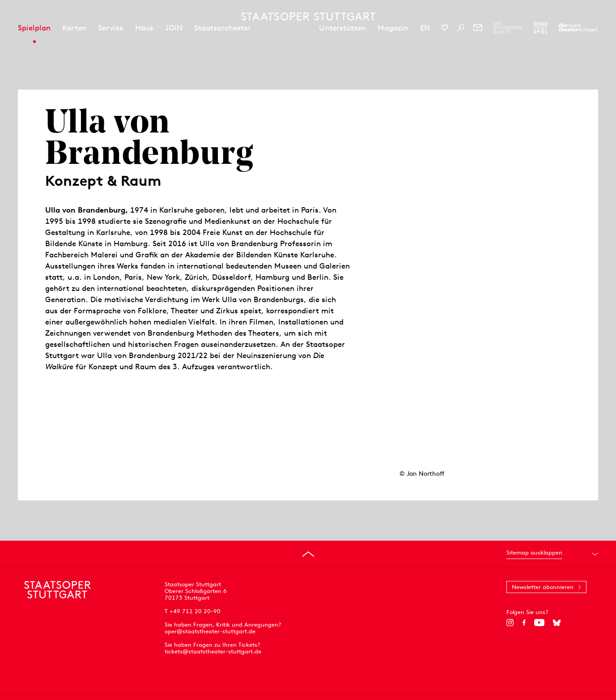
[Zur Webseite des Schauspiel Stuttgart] (540, 28)
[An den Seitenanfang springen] (308, 554)
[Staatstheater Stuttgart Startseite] (308, 17)
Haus (144, 28)
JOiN (174, 28)
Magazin (393, 28)
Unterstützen (342, 28)
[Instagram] (510, 623)
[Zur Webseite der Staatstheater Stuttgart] (578, 28)
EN (425, 28)
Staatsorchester (223, 28)
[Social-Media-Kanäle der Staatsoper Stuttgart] (445, 28)
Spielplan (34, 28)
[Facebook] (524, 623)
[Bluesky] (557, 623)
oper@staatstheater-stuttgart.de (210, 631)
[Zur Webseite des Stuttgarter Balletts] (508, 28)
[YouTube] (539, 623)
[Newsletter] (478, 28)
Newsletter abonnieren (543, 587)
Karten (74, 28)
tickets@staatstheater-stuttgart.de (213, 651)
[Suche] (461, 28)
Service (111, 28)
